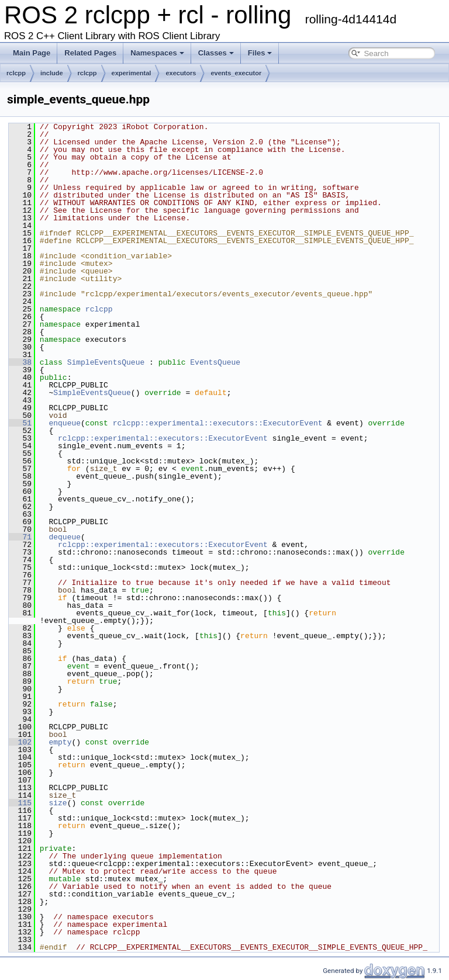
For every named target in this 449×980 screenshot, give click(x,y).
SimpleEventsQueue (106, 362)
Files (260, 53)
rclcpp (16, 73)
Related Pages (90, 53)
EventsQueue (215, 362)
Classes (216, 53)
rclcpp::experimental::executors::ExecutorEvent (218, 423)
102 (20, 742)
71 (20, 537)
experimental (132, 73)
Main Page (32, 53)
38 (20, 362)
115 (20, 803)
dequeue (65, 537)
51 (20, 423)
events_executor (236, 73)
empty (60, 742)
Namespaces (157, 53)
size (58, 803)
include (52, 73)
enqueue (65, 423)
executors (181, 73)
